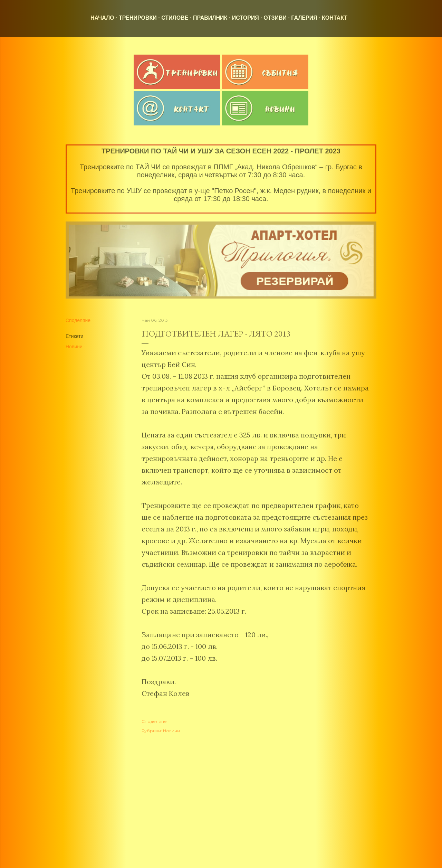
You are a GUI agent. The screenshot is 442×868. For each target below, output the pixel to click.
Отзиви (275, 18)
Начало (102, 18)
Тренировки (138, 18)
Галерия (304, 18)
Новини (74, 347)
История (246, 18)
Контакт (335, 18)
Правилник (210, 18)
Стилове (175, 18)
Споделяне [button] (78, 320)
